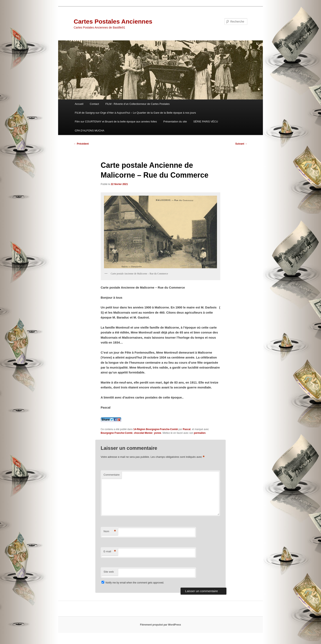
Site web (109, 572)
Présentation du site (175, 122)
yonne (158, 433)
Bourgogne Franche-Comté (117, 433)
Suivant (241, 144)
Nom (110, 532)
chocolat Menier (143, 433)
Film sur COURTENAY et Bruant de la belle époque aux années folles (116, 122)
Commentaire (112, 475)
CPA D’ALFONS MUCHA (89, 131)
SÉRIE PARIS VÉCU (206, 122)
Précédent (81, 144)
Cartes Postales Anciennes (113, 21)
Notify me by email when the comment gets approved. (133, 583)
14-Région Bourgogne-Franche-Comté (155, 429)
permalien (200, 433)
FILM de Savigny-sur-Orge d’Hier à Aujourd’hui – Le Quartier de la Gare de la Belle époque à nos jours (135, 113)
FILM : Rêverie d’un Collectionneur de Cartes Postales (138, 104)
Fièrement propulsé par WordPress (160, 625)
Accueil (79, 104)
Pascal (187, 429)
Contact (94, 104)
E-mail (110, 552)
